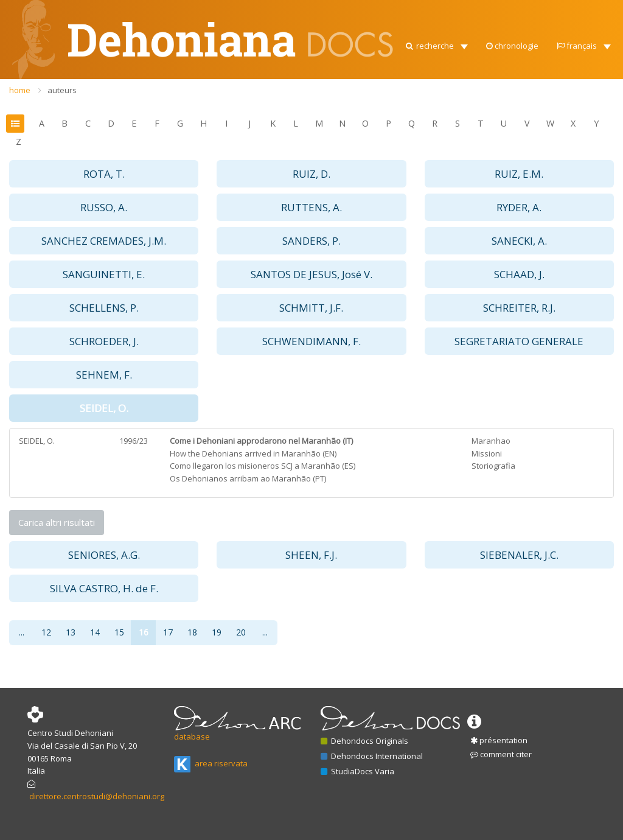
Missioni (487, 453)
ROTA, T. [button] (104, 174)
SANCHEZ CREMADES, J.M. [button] (104, 241)
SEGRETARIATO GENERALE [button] (519, 341)
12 (46, 632)
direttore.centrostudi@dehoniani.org (97, 796)
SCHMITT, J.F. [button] (311, 308)
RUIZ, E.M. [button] (519, 174)
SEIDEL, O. (37, 441)
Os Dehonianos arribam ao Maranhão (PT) (248, 478)
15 (119, 632)
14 (95, 632)
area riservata (211, 763)
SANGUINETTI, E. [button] (104, 274)
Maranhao (491, 441)
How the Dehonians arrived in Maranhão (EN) (253, 453)
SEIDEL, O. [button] (104, 408)
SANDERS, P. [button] (311, 241)
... (22, 632)
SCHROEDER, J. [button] (104, 341)
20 (241, 632)
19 (217, 632)
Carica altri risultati (57, 522)
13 (71, 632)
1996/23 (134, 441)
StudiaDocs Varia (357, 771)
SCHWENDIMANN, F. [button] (311, 341)
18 (192, 632)
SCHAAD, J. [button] (519, 274)
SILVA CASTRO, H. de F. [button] (104, 588)
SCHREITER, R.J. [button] (519, 308)
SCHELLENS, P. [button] (104, 308)
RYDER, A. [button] (519, 207)
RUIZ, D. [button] (311, 174)
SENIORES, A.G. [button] (104, 555)
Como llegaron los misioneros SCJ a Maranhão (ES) (263, 466)
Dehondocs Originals (364, 741)
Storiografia (493, 466)
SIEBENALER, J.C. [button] (519, 555)
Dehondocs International (372, 756)
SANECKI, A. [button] (519, 241)
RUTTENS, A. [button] (311, 207)
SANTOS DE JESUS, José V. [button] (311, 274)
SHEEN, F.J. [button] (311, 555)
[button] (436, 43)
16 (144, 632)
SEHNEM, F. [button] (104, 375)
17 (168, 632)
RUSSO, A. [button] (104, 207)
